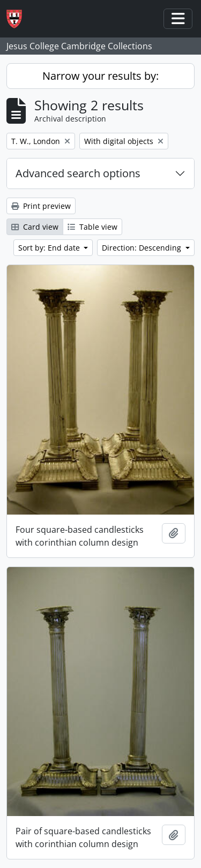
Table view (92, 227)
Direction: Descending (143, 248)
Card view (35, 227)
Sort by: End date (50, 248)
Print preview (41, 206)
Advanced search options (78, 173)
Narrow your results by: (100, 76)
